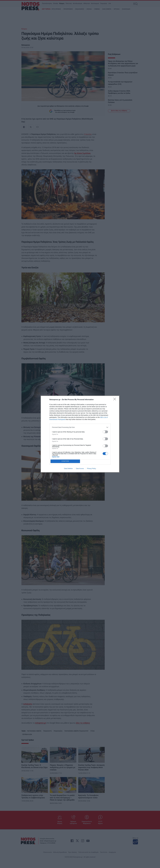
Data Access (80, 469)
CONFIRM (65, 461)
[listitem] (80, 427)
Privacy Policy (91, 469)
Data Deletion (68, 469)
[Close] (115, 400)
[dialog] (80, 434)
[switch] (105, 432)
